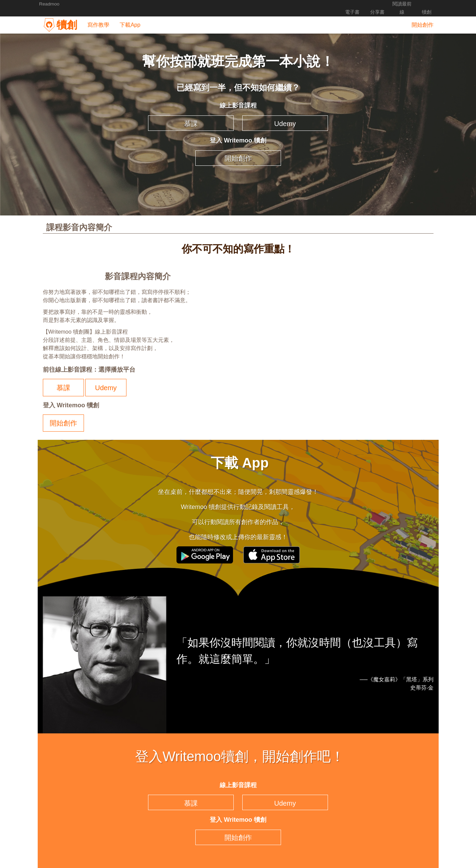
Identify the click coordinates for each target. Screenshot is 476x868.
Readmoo (50, 4)
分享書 (376, 4)
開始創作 (423, 17)
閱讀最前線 (401, 4)
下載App (129, 17)
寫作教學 (98, 17)
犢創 (427, 4)
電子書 (351, 4)
